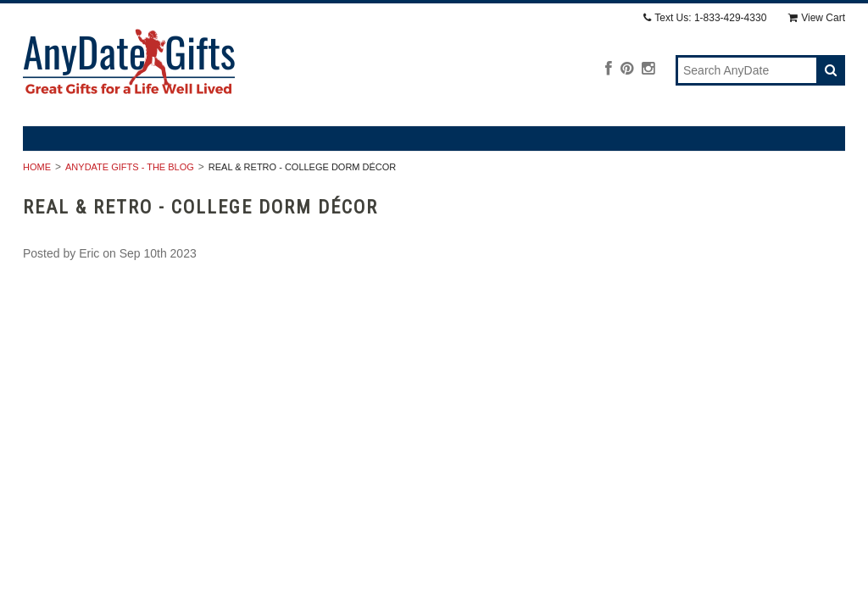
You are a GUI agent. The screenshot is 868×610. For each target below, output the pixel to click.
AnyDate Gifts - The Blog (130, 167)
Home (37, 167)
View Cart (817, 18)
